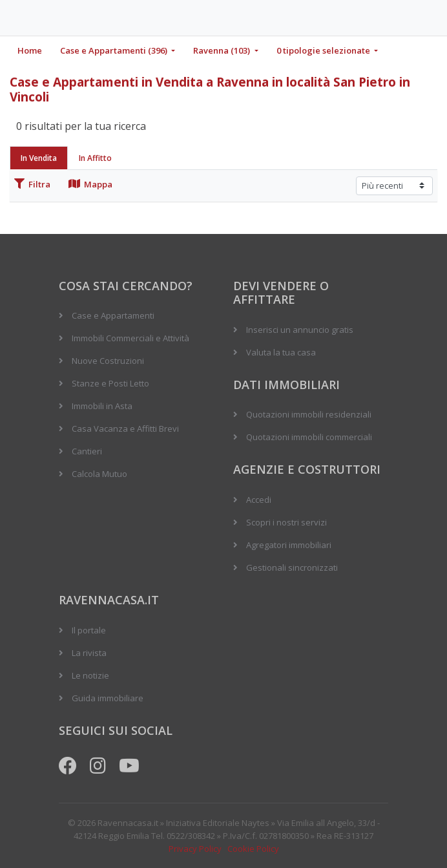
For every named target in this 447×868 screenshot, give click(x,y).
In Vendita (39, 158)
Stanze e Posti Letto (110, 383)
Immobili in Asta (102, 406)
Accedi (259, 500)
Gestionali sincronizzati (292, 567)
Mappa (90, 184)
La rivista (89, 653)
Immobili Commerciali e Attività (130, 338)
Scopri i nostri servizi (286, 522)
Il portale (89, 630)
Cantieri (87, 451)
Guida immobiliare (108, 698)
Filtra (32, 184)
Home (30, 50)
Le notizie (90, 675)
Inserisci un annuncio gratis (300, 330)
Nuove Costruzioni (108, 361)
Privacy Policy (195, 849)
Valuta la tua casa (281, 352)
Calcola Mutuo (99, 474)
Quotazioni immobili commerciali (309, 437)
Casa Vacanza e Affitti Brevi (125, 429)
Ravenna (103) (223, 50)
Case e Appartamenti (113, 315)
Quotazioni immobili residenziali (309, 414)
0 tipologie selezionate (324, 50)
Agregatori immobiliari (289, 545)
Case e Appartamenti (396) (115, 50)
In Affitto (95, 158)
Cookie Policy (253, 849)
